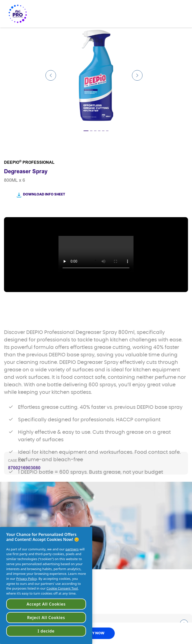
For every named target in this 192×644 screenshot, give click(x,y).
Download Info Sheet (44, 194)
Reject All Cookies (46, 618)
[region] (46, 585)
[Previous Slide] (51, 75)
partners (72, 549)
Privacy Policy (26, 579)
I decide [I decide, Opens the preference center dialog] (46, 631)
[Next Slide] (137, 75)
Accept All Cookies (46, 604)
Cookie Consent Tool (62, 588)
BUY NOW (96, 633)
